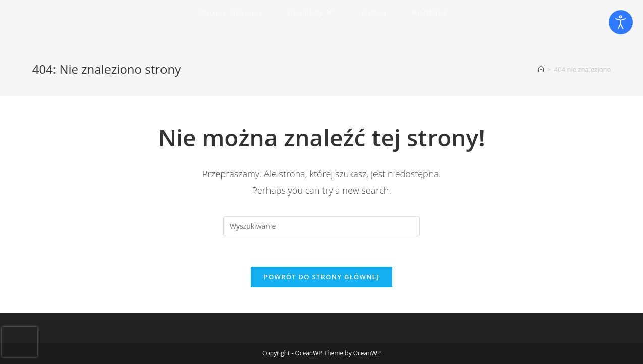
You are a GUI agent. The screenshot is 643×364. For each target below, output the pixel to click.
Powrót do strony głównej (322, 277)
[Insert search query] (321, 226)
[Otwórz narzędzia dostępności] (621, 22)
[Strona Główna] (541, 69)
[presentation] (20, 342)
